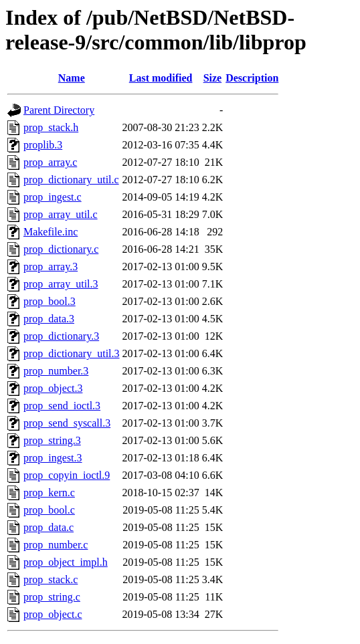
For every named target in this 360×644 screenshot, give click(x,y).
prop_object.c (53, 614)
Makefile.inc (51, 232)
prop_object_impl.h (66, 562)
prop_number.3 (56, 371)
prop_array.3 (51, 266)
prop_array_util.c (61, 214)
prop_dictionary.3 (61, 336)
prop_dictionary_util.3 (72, 353)
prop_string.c (52, 597)
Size (213, 78)
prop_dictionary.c (61, 249)
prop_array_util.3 (61, 284)
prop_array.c (50, 162)
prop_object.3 (53, 388)
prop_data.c (49, 527)
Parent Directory (59, 110)
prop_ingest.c (53, 197)
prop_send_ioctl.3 (62, 406)
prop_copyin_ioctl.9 (67, 475)
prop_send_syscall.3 (67, 423)
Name (72, 78)
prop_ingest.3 (53, 458)
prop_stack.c (51, 579)
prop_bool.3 (50, 301)
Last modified (161, 78)
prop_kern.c (49, 493)
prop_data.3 (49, 319)
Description (252, 78)
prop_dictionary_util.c (71, 180)
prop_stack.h (51, 127)
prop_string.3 (52, 440)
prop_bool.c (49, 510)
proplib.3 (43, 145)
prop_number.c (56, 545)
